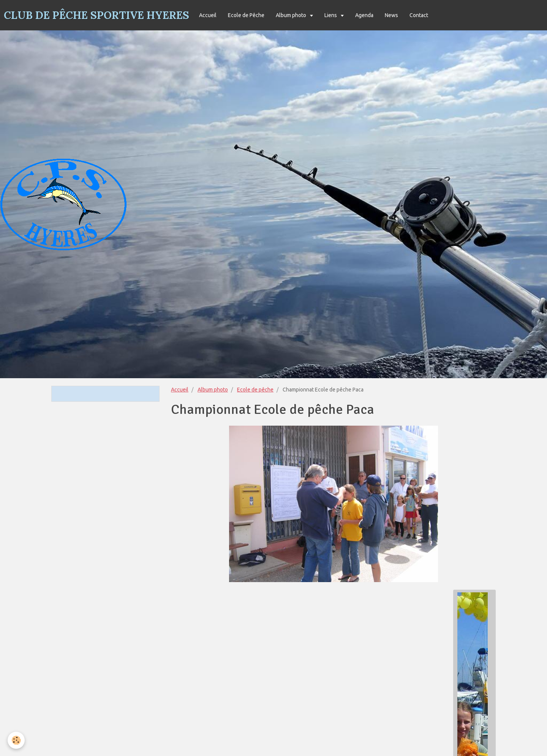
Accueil (208, 15)
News (391, 15)
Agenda (364, 15)
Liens (331, 15)
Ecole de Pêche (246, 15)
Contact (419, 15)
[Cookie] (16, 740)
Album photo (292, 15)
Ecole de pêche (255, 390)
